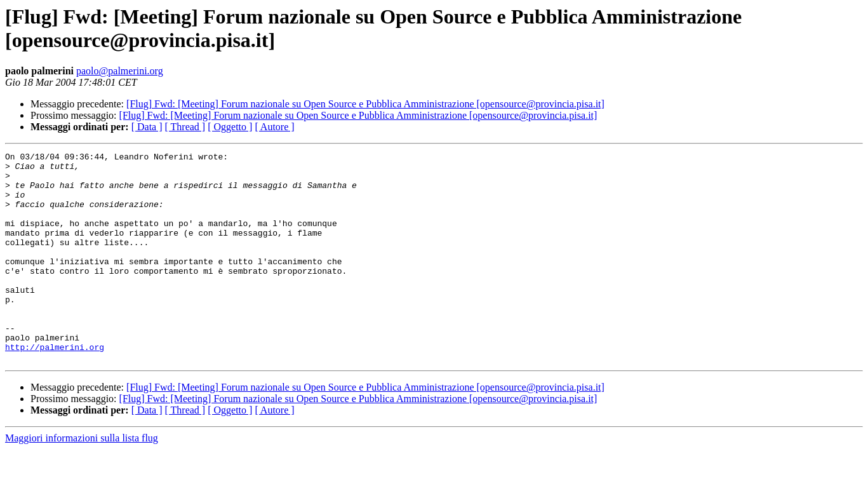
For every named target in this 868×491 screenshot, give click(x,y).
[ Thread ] (185, 127)
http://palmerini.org (55, 387)
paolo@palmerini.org (120, 71)
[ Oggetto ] (230, 127)
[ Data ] (147, 127)
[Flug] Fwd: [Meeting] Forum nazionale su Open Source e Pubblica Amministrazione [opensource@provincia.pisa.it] (365, 104)
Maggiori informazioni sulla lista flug (82, 480)
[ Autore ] (274, 127)
